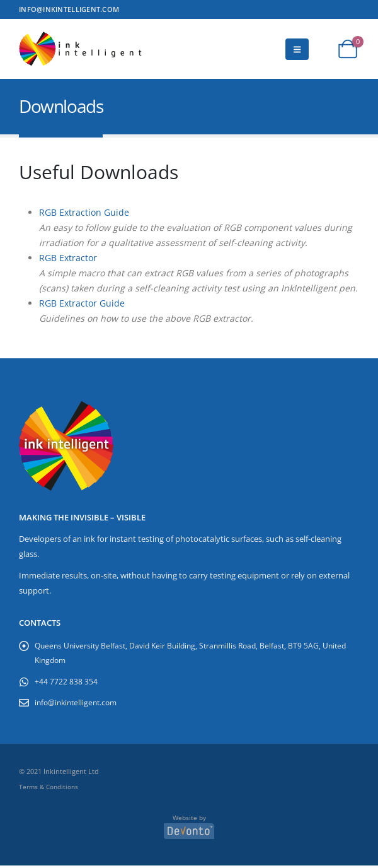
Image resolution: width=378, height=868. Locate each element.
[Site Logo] (82, 49)
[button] (297, 49)
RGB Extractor (68, 258)
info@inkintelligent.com (79, 704)
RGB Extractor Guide (82, 303)
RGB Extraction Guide (84, 212)
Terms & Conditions (49, 789)
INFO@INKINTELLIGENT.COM (69, 9)
